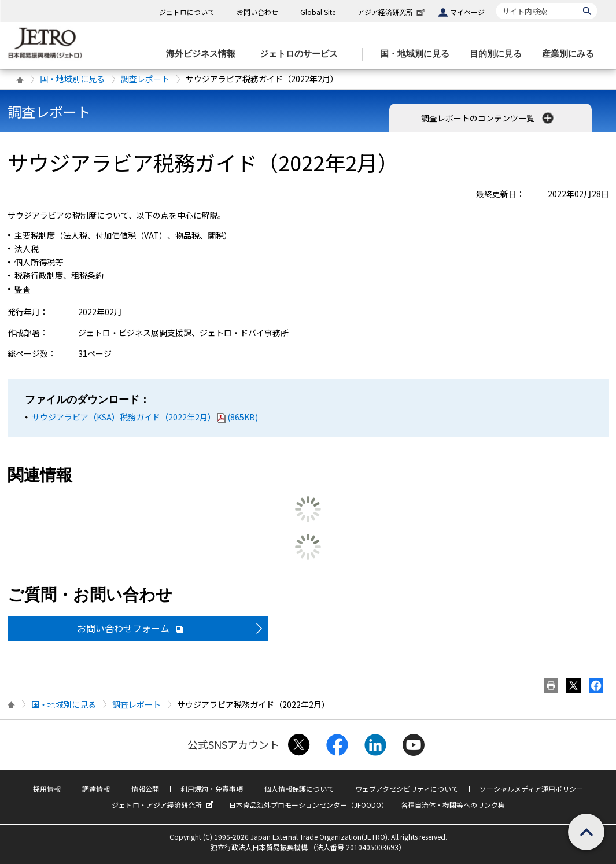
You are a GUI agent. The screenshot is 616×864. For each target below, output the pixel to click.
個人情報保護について (299, 789)
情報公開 (145, 789)
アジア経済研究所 (392, 12)
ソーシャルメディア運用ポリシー (531, 789)
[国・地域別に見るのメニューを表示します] (418, 54)
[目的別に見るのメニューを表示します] (499, 54)
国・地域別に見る (72, 79)
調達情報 (96, 789)
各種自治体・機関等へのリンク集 (453, 805)
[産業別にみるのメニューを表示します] (571, 54)
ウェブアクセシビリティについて (407, 789)
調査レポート (145, 79)
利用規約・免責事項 (212, 789)
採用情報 (47, 789)
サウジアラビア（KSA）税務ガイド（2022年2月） (145, 417)
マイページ (467, 12)
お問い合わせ (257, 12)
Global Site (318, 12)
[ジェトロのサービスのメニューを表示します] (302, 54)
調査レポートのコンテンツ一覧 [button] (488, 118)
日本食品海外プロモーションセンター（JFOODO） (309, 805)
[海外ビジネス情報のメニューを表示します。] (204, 54)
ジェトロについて (187, 12)
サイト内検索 (496, 3)
